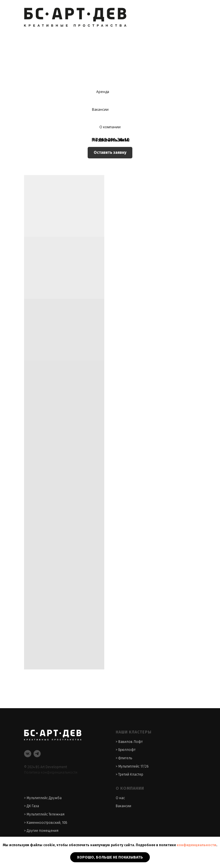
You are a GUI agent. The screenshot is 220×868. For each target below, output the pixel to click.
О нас (120, 798)
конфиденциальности (197, 845)
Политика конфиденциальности (51, 772)
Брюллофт (127, 750)
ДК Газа (33, 806)
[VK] (28, 754)
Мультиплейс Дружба (44, 798)
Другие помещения (43, 831)
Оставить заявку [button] (110, 153)
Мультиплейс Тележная (46, 814)
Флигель (125, 758)
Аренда (103, 92)
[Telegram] (37, 754)
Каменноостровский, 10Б (47, 823)
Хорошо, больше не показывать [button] (110, 857)
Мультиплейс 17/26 (133, 766)
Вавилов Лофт (130, 742)
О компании (110, 127)
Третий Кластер (131, 774)
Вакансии (100, 109)
